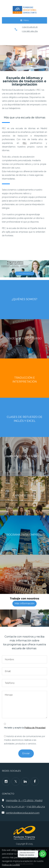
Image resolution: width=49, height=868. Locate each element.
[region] (24, 58)
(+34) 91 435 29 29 (30, 27)
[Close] (46, 850)
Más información (24, 603)
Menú (26, 20)
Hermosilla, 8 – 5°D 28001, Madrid (24, 800)
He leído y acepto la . (25, 728)
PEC (25, 143)
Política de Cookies (11, 865)
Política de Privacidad (35, 728)
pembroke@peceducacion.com (23, 813)
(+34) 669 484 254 (30, 31)
